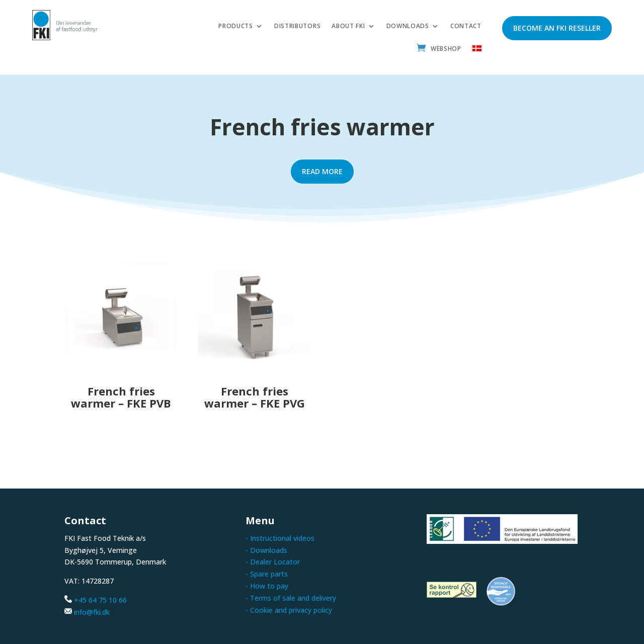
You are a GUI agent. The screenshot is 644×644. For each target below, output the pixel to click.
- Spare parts (267, 574)
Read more (322, 171)
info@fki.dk (92, 612)
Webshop (446, 49)
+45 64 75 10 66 (100, 600)
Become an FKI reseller (557, 28)
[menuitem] (477, 51)
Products (236, 26)
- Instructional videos (280, 538)
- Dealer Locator (273, 562)
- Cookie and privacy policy (289, 610)
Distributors (297, 26)
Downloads (408, 26)
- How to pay (267, 586)
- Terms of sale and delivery (291, 598)
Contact (466, 26)
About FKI (348, 26)
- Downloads (266, 550)
